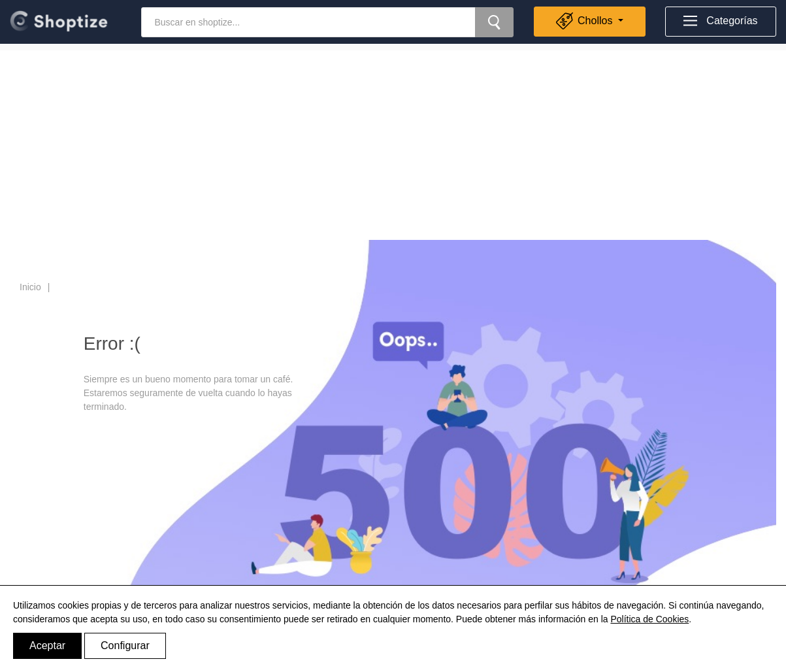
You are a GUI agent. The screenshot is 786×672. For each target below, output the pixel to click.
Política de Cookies (649, 619)
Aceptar (47, 646)
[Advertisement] (393, 142)
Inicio (30, 287)
